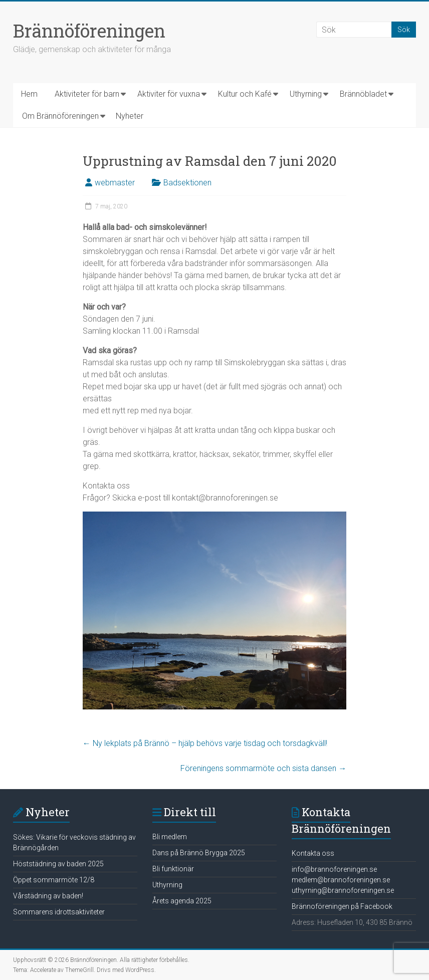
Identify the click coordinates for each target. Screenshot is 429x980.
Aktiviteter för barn (87, 94)
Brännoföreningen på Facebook (342, 906)
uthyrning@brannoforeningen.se (343, 890)
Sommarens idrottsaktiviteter (59, 912)
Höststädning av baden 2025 (58, 864)
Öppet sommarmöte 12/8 (54, 880)
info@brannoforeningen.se (334, 869)
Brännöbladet (363, 94)
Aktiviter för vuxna (169, 94)
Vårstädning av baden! (48, 896)
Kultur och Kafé (245, 94)
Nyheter (130, 116)
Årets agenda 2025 (182, 901)
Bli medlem (170, 837)
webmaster (115, 183)
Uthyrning (306, 94)
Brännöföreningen (89, 31)
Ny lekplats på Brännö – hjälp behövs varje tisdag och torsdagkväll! (205, 743)
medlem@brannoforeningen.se (341, 880)
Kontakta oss (313, 853)
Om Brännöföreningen (60, 116)
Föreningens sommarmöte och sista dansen (263, 768)
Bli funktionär (173, 869)
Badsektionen (187, 183)
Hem (29, 94)
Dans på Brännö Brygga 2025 (199, 853)
